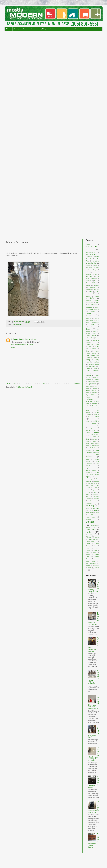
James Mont (96, 406)
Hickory (88, 397)
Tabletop (88, 537)
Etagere (91, 373)
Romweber (96, 499)
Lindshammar (90, 426)
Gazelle (97, 379)
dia (96, 358)
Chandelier (89, 316)
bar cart (89, 276)
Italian (87, 406)
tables (89, 532)
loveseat (88, 432)
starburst (88, 519)
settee (87, 508)
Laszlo (95, 419)
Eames (88, 371)
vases (95, 552)
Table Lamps (91, 530)
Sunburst (94, 525)
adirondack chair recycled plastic (23, 344)
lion (98, 426)
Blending (97, 290)
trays (96, 546)
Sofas (98, 513)
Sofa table (89, 513)
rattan (95, 494)
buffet (92, 298)
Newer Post (11, 383)
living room (93, 428)
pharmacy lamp (93, 483)
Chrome (89, 329)
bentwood (93, 287)
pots (95, 492)
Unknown (15, 339)
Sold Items (65, 29)
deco (87, 351)
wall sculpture (91, 563)
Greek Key (89, 386)
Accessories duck (91, 252)
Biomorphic (89, 290)
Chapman (89, 318)
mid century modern (93, 451)
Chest (92, 325)
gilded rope (91, 382)
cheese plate (96, 323)
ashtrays (94, 270)
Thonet (88, 544)
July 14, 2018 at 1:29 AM (28, 339)
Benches (96, 285)
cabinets (97, 301)
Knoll (90, 415)
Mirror (88, 459)
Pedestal (19, 325)
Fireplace (97, 375)
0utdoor (88, 244)
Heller (87, 393)
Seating (17, 29)
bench (88, 285)
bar (96, 274)
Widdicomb (96, 566)
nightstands (89, 468)
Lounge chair (91, 430)
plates (95, 490)
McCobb (93, 448)
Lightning (93, 424)
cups (90, 347)
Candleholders (92, 305)
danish (94, 349)
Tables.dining (89, 535)
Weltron (88, 566)
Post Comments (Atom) (24, 387)
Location (75, 29)
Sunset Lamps (91, 527)
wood (90, 568)
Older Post (77, 383)
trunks (87, 548)
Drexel (88, 369)
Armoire (95, 266)
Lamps (97, 417)
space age (90, 517)
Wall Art (94, 561)
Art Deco (89, 268)
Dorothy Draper (94, 364)
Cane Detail (89, 307)
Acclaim (90, 257)
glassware (92, 384)
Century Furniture (94, 309)
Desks (90, 358)
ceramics (93, 311)
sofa (95, 510)
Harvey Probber (91, 390)
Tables (25, 29)
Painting (97, 472)
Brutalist (97, 296)
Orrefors (88, 472)
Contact (84, 29)
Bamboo (88, 274)
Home (8, 29)
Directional (96, 362)
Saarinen (93, 501)
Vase (87, 552)
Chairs (89, 314)
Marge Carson (90, 444)
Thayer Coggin (92, 539)
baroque (95, 279)
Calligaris (91, 303)
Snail (90, 510)
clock (95, 331)
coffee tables (89, 338)
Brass (97, 292)
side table (96, 508)
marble (88, 441)
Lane (90, 419)
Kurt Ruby (96, 415)
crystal (97, 344)
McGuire (88, 450)
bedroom (89, 281)
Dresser (92, 366)
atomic (95, 272)
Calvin (97, 303)
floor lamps (92, 377)
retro (87, 496)
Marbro (95, 441)
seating (90, 505)
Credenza (89, 344)
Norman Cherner (91, 470)
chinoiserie (89, 327)
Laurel (88, 421)
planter (88, 490)
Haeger (95, 388)
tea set (97, 537)
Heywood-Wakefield (91, 395)
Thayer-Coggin (90, 541)
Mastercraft (96, 446)
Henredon (94, 393)
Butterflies (89, 301)
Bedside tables (91, 283)
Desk (87, 355)
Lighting (43, 29)
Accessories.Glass (92, 255)
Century (97, 307)
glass (98, 382)
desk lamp (96, 355)
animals (88, 266)
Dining (88, 360)
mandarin (95, 439)
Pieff (95, 488)
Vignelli (88, 555)
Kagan (88, 410)
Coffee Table (91, 336)
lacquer (90, 417)
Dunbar (95, 369)
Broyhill (88, 296)
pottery (88, 494)
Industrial (94, 404)
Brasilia (90, 292)
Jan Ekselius (93, 408)
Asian (87, 272)
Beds (96, 281)
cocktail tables (91, 334)
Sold (92, 515)
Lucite (14, 325)
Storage (34, 29)
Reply (13, 347)
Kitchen (97, 412)
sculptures (89, 503)
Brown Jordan (93, 294)
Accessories (54, 29)
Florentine (89, 379)
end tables (96, 371)
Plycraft (88, 492)
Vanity (95, 550)
